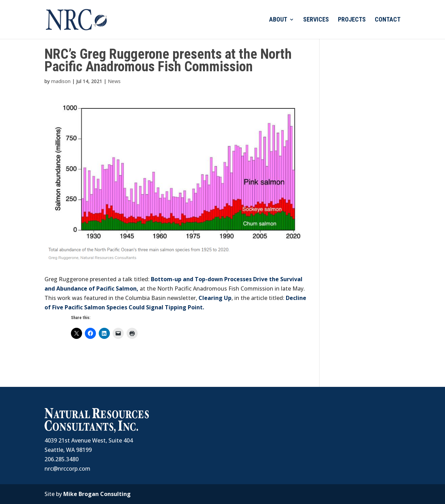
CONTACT (388, 20)
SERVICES (316, 20)
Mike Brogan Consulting (97, 494)
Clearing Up (215, 298)
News (114, 81)
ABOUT (278, 20)
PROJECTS (352, 20)
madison (61, 81)
